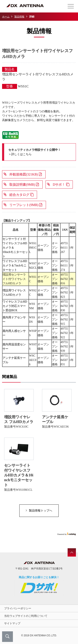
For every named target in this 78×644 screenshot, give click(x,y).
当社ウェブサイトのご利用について (26, 616)
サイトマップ (12, 623)
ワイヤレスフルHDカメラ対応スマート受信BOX (15, 306)
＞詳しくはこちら (20, 154)
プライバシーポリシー (18, 608)
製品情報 (19, 17)
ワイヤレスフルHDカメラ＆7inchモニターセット (15, 266)
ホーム (6, 17)
